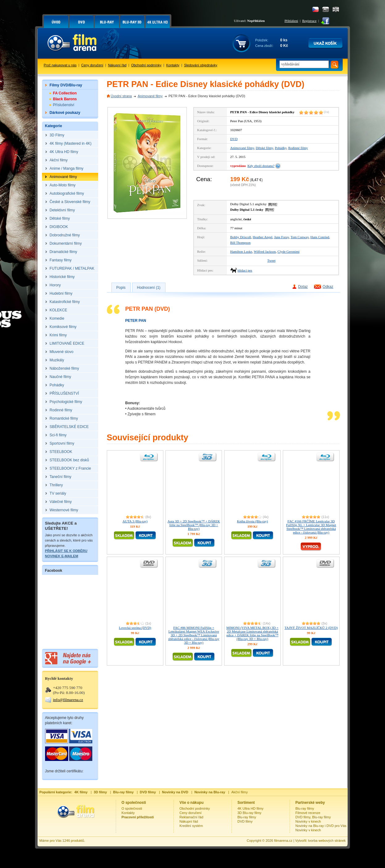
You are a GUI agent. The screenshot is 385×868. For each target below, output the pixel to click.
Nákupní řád (117, 65)
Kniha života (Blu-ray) (252, 521)
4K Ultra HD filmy (250, 808)
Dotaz (303, 287)
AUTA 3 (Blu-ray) (135, 521)
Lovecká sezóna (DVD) (135, 628)
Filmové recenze (308, 813)
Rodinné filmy (298, 148)
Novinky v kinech (308, 821)
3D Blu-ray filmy (249, 813)
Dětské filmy (264, 148)
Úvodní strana (121, 96)
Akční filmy (239, 792)
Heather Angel (263, 237)
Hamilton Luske (241, 251)
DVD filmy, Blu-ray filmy (313, 817)
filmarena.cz (283, 841)
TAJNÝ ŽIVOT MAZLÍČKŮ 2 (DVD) (311, 628)
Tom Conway (300, 237)
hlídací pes (245, 270)
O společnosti (132, 808)
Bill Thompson (241, 243)
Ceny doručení (92, 65)
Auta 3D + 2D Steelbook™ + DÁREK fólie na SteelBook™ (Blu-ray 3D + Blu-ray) (194, 525)
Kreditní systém (191, 826)
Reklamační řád (191, 817)
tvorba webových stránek (327, 841)
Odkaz (328, 287)
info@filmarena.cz (68, 700)
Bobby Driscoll (241, 237)
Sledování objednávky (201, 65)
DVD (234, 139)
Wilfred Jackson (265, 251)
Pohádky (281, 148)
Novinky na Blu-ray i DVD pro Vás (321, 826)
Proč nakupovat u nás (60, 65)
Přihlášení (291, 21)
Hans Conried (320, 237)
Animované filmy (150, 96)
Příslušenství (64, 105)
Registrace (309, 21)
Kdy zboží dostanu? (261, 166)
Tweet (272, 260)
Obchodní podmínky (146, 65)
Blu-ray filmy (247, 817)
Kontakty (173, 65)
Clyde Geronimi (289, 251)
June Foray (282, 237)
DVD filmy (245, 821)
